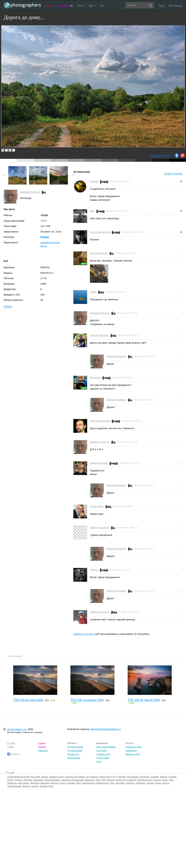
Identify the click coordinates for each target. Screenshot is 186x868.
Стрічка (49, 6)
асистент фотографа (75, 777)
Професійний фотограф (19, 777)
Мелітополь (24, 783)
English (11, 747)
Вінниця (164, 777)
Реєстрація (176, 6)
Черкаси (26, 786)
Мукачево (35, 783)
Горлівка (172, 777)
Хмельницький (14, 786)
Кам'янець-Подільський (72, 780)
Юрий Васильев (99, 463)
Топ (81, 6)
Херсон (166, 783)
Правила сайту (103, 754)
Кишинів (110, 780)
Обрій (93, 292)
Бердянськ (145, 777)
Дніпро (10, 780)
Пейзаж (45, 237)
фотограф (35, 777)
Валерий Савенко (30, 192)
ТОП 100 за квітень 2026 (87, 700)
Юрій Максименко (100, 421)
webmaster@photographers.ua (105, 729)
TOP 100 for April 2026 (28, 700)
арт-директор (92, 777)
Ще (92, 6)
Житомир (28, 780)
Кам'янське (90, 780)
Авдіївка (122, 777)
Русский (11, 743)
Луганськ (157, 780)
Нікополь (54, 783)
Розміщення (131, 750)
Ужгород (150, 783)
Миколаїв (45, 783)
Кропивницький (144, 780)
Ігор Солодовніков (100, 232)
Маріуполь (12, 783)
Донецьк (19, 780)
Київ (103, 780)
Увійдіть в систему (83, 634)
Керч (98, 780)
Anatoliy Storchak (99, 335)
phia (92, 211)
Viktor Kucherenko (100, 612)
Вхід (162, 6)
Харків (158, 783)
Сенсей (94, 181)
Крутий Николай (99, 253)
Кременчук (120, 780)
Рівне (78, 783)
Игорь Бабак (97, 506)
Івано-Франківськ (52, 780)
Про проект (102, 750)
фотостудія (105, 777)
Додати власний (173, 174)
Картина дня (73, 754)
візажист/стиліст (57, 777)
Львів (171, 780)
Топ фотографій (75, 750)
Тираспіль (141, 783)
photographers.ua (17, 729)
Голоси (8, 307)
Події (99, 761)
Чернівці (43, 786)
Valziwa (94, 570)
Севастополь (88, 783)
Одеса (63, 783)
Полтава (71, 783)
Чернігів (35, 786)
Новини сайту (103, 758)
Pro (102, 6)
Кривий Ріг (131, 780)
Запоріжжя (38, 780)
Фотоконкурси (74, 758)
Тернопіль (130, 783)
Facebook (13, 754)
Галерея (66, 6)
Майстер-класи (133, 754)
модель (45, 777)
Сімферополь (102, 783)
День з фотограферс (106, 747)
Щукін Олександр (100, 527)
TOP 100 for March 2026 (144, 700)
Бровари (155, 777)
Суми (112, 783)
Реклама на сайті (134, 747)
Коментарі (43, 750)
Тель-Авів (120, 783)
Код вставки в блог (160, 156)
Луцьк (165, 780)
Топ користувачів (75, 747)
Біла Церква (133, 777)
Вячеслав (95, 377)
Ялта (51, 786)
